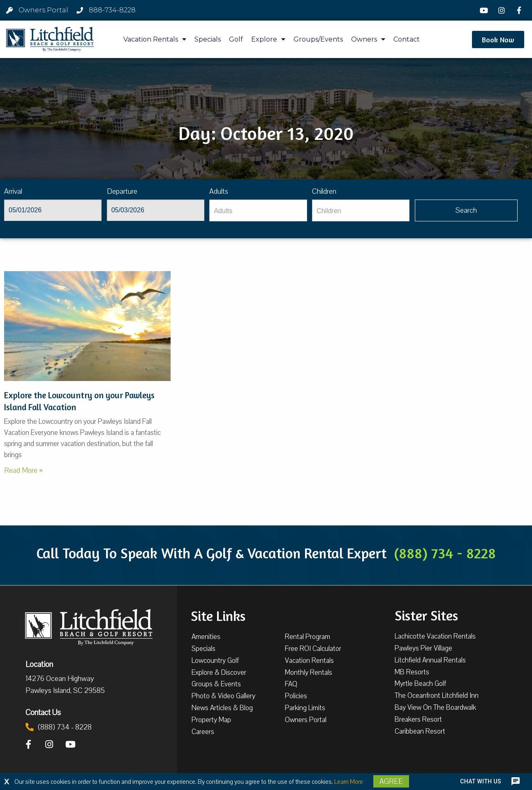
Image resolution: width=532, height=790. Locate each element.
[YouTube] (485, 10)
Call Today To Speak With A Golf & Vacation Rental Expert (266, 553)
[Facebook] (520, 10)
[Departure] (156, 210)
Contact (407, 39)
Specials (208, 39)
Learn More (349, 782)
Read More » (23, 470)
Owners (368, 39)
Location (39, 664)
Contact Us (43, 712)
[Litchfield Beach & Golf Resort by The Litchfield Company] (50, 39)
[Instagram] (503, 10)
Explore (268, 39)
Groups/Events (318, 39)
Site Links (218, 615)
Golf (236, 39)
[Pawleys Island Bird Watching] (87, 326)
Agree (391, 781)
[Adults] (258, 210)
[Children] (361, 210)
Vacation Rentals (155, 39)
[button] (498, 39)
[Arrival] (53, 210)
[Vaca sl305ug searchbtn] (466, 210)
